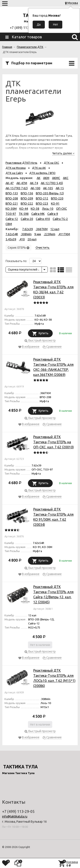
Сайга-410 (43, 219)
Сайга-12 (12, 219)
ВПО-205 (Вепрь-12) (50, 193)
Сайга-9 (53, 214)
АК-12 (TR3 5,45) (52, 183)
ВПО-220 (57, 198)
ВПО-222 (27, 204)
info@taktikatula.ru (15, 816)
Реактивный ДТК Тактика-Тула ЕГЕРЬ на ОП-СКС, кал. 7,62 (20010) (54, 442)
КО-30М (11, 209)
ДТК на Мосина (16, 168)
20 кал (32, 239)
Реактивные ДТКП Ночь (21, 163)
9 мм (38, 234)
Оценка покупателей (24, 270)
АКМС (56, 178)
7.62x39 (28, 229)
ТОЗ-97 (11, 214)
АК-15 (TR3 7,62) (17, 188)
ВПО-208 (12, 198)
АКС (66, 178)
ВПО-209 (27, 198)
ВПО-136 (27, 193)
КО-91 (55, 204)
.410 (22, 239)
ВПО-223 (42, 204)
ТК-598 (24, 214)
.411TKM (64, 234)
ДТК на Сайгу (14, 173)
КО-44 (24, 209)
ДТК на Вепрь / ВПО (42, 173)
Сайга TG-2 (60, 219)
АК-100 (35, 188)
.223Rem (49, 234)
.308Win (26, 234)
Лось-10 (48, 209)
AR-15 (60, 188)
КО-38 (35, 209)
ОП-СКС (62, 209)
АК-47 (10, 183)
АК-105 (48, 188)
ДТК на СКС (51, 163)
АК (39, 178)
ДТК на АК (39, 168)
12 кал (55, 229)
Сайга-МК (38, 214)
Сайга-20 (27, 219)
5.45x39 (11, 239)
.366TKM (42, 229)
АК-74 (34, 183)
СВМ (9, 224)
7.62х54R (12, 234)
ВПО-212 (42, 198)
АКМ (46, 178)
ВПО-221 (12, 204)
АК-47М (22, 183)
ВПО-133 (12, 193)
